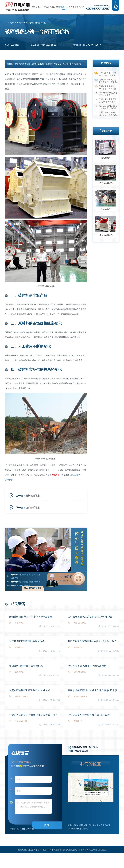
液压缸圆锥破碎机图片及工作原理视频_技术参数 (93, 690)
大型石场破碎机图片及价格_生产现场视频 (90, 617)
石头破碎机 (106, 209)
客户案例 (56, 7)
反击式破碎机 (106, 235)
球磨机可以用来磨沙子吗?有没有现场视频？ (108, 101)
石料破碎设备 (33, 496)
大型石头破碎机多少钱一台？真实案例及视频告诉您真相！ (108, 114)
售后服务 (72, 7)
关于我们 (39, 7)
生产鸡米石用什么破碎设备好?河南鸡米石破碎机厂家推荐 (108, 74)
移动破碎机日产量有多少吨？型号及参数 (31, 617)
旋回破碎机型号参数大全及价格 (26, 666)
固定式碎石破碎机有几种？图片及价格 (30, 690)
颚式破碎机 (106, 158)
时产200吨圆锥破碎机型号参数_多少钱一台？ (92, 641)
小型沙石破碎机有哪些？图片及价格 (87, 666)
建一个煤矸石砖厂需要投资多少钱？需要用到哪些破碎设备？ (108, 81)
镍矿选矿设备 (33, 508)
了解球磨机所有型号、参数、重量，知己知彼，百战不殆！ (108, 87)
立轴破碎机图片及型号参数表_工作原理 (89, 715)
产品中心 (48, 7)
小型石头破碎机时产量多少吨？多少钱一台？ (33, 715)
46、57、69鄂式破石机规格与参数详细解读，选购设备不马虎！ (108, 107)
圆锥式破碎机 (106, 183)
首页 (33, 7)
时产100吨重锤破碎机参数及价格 (27, 641)
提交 (47, 825)
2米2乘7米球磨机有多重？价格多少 (108, 94)
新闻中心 (64, 7)
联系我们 (81, 7)
